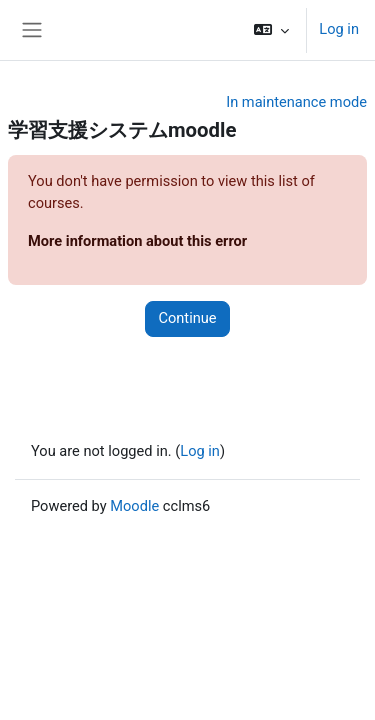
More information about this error (137, 241)
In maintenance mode (296, 102)
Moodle (134, 506)
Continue (187, 318)
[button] (271, 30)
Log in (339, 29)
